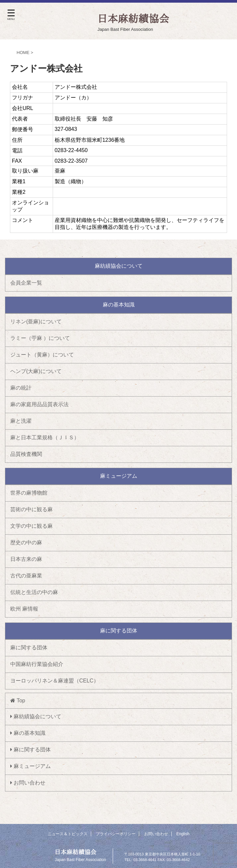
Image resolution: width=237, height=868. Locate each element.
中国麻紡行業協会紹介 (37, 664)
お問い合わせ (28, 783)
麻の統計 (21, 388)
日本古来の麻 (26, 559)
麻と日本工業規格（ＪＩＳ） (45, 437)
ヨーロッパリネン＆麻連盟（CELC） (55, 681)
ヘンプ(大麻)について (36, 371)
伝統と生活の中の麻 (34, 592)
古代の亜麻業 (26, 576)
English (183, 834)
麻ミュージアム (30, 766)
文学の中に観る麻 (31, 526)
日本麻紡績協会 (76, 852)
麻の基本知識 (28, 733)
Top (18, 701)
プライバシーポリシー (116, 834)
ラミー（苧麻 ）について (40, 338)
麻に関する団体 (29, 648)
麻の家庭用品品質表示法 (39, 404)
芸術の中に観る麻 (31, 509)
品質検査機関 (26, 454)
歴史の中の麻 (26, 542)
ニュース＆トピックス (68, 834)
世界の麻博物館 (29, 493)
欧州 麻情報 (24, 609)
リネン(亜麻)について (36, 322)
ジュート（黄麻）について (42, 355)
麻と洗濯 (21, 421)
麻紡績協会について (36, 716)
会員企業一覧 (26, 283)
